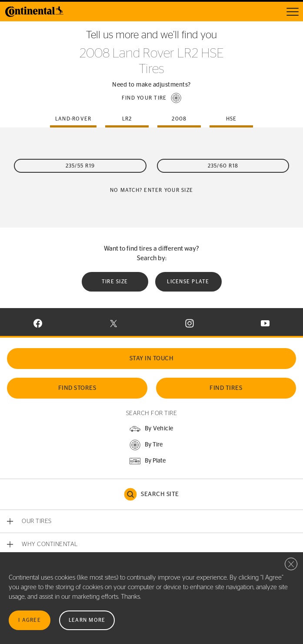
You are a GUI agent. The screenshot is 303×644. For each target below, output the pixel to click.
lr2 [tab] (127, 119)
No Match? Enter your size (151, 190)
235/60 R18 (223, 166)
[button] (152, 98)
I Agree (30, 620)
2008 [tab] (179, 119)
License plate (188, 282)
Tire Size (115, 282)
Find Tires (226, 388)
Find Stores (77, 388)
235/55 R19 (80, 166)
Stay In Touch (152, 359)
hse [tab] (231, 119)
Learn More (87, 620)
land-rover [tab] (73, 119)
